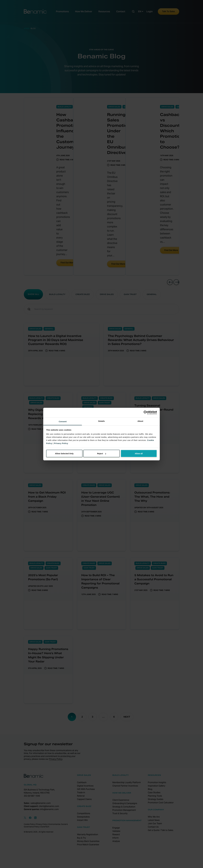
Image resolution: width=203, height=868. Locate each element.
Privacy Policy (61, 443)
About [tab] (140, 421)
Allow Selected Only (64, 454)
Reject (102, 454)
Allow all (139, 454)
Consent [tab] (63, 421)
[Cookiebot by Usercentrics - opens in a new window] (146, 413)
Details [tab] (102, 421)
